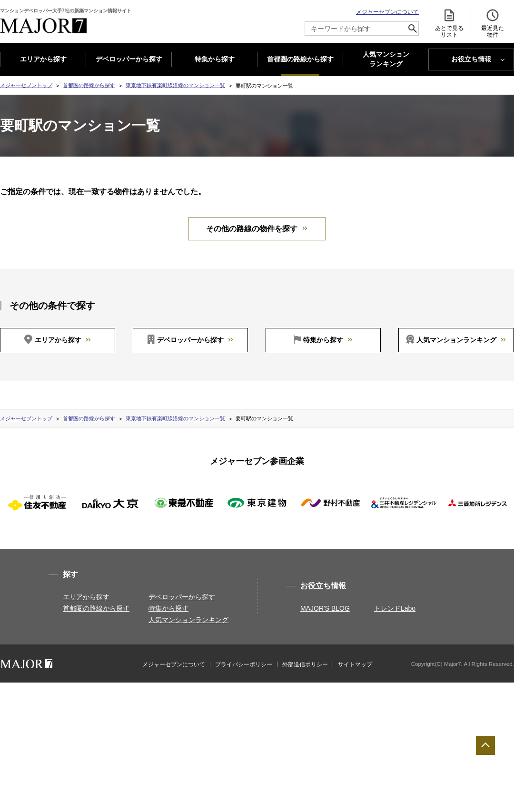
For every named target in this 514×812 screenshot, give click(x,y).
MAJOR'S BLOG (325, 608)
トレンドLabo (395, 608)
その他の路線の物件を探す (252, 229)
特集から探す (215, 59)
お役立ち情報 (471, 59)
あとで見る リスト (449, 23)
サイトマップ (355, 664)
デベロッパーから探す (129, 59)
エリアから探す (43, 59)
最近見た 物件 (493, 23)
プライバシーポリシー (244, 664)
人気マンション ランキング (386, 59)
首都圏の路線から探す (300, 59)
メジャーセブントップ (26, 85)
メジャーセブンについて (387, 12)
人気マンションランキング (456, 340)
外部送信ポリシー (305, 664)
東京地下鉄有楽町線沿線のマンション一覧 (175, 85)
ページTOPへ (485, 745)
